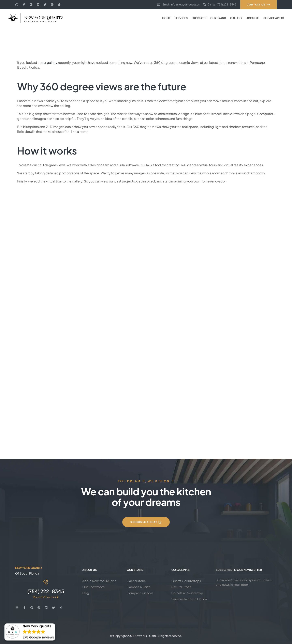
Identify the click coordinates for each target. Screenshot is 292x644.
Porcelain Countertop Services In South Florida (189, 596)
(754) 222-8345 (46, 591)
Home (166, 18)
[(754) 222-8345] (46, 582)
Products (199, 18)
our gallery (49, 62)
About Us (253, 18)
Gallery (236, 18)
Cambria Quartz (138, 587)
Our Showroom (93, 587)
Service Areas (274, 18)
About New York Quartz (99, 581)
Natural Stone (181, 587)
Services (181, 18)
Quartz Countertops (186, 581)
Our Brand (218, 18)
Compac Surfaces (140, 593)
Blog (86, 593)
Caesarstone (136, 581)
